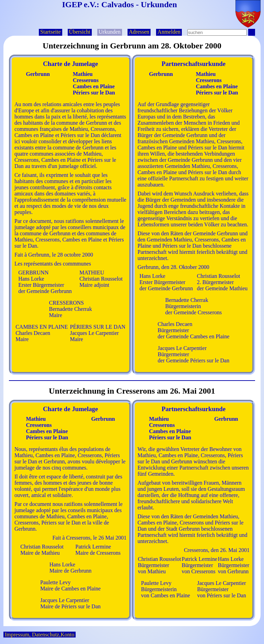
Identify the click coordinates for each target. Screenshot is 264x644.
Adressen (139, 32)
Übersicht (80, 32)
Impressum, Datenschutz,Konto (40, 635)
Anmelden (169, 32)
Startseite (51, 32)
